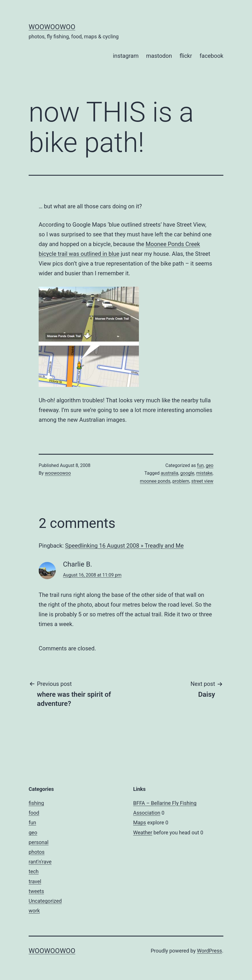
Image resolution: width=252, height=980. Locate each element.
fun (200, 465)
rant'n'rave (40, 862)
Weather (143, 832)
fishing (36, 803)
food (34, 813)
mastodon (159, 56)
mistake (204, 473)
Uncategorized (45, 901)
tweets (36, 891)
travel (35, 881)
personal (39, 842)
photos (37, 852)
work (34, 911)
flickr (186, 56)
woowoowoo (52, 27)
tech (34, 871)
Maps (140, 822)
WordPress (209, 951)
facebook (211, 56)
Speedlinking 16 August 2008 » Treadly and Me (124, 546)
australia (169, 473)
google (187, 473)
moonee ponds (155, 481)
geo (209, 465)
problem (181, 481)
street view (202, 481)
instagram (126, 56)
